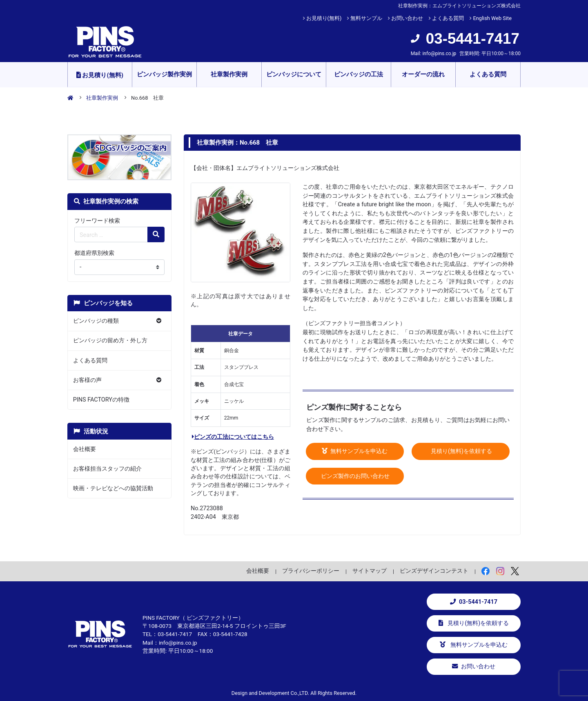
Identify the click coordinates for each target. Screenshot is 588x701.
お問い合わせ (407, 18)
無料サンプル (366, 18)
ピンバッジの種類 (96, 321)
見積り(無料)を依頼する (461, 451)
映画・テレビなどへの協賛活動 (113, 488)
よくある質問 (448, 18)
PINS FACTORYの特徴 (101, 400)
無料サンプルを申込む (355, 451)
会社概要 (85, 449)
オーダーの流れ (423, 74)
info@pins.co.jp (439, 54)
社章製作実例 (229, 74)
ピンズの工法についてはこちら (233, 437)
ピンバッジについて (294, 74)
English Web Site (492, 18)
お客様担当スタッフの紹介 (107, 469)
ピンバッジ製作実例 (164, 74)
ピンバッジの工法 (359, 74)
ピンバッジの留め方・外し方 (110, 340)
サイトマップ (370, 571)
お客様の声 (87, 380)
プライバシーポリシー (311, 571)
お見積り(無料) (324, 18)
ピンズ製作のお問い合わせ (355, 476)
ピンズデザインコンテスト (434, 571)
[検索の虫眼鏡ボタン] (156, 234)
